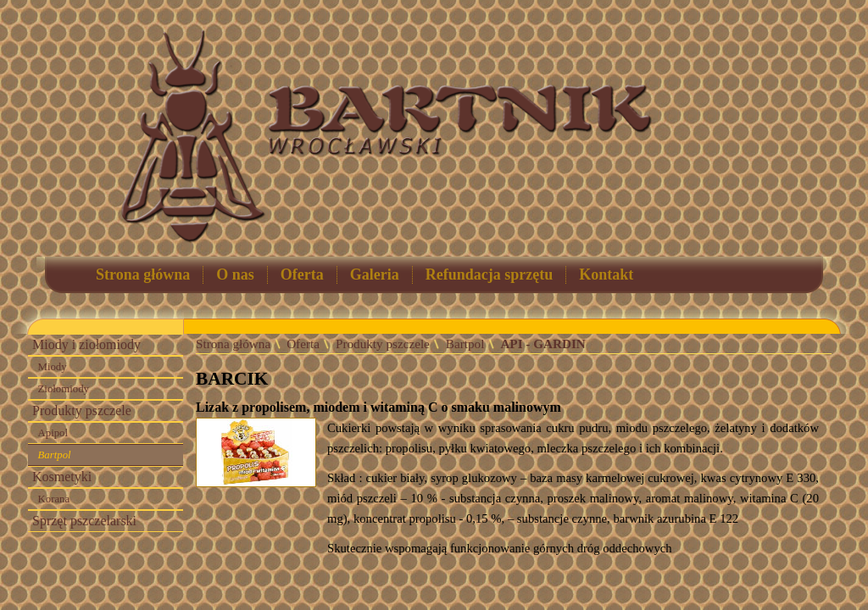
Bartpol (55, 455)
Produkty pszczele (82, 410)
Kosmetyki (62, 477)
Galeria (375, 274)
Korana (54, 499)
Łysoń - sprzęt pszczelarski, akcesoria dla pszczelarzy (751, 131)
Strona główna (143, 274)
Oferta (302, 274)
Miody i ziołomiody (86, 344)
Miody (53, 367)
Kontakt (606, 274)
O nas (235, 274)
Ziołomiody (64, 389)
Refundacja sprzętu (490, 274)
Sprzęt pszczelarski (84, 521)
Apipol (53, 433)
